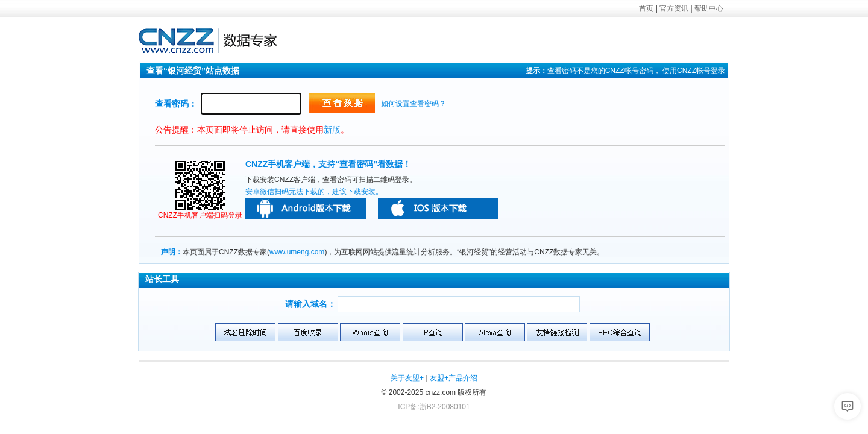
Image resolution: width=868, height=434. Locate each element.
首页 (646, 8)
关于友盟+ (407, 378)
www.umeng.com (297, 252)
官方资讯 (674, 8)
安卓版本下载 (306, 208)
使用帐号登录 (694, 71)
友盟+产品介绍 (454, 378)
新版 (332, 130)
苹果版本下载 (438, 208)
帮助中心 (709, 8)
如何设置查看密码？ (414, 104)
